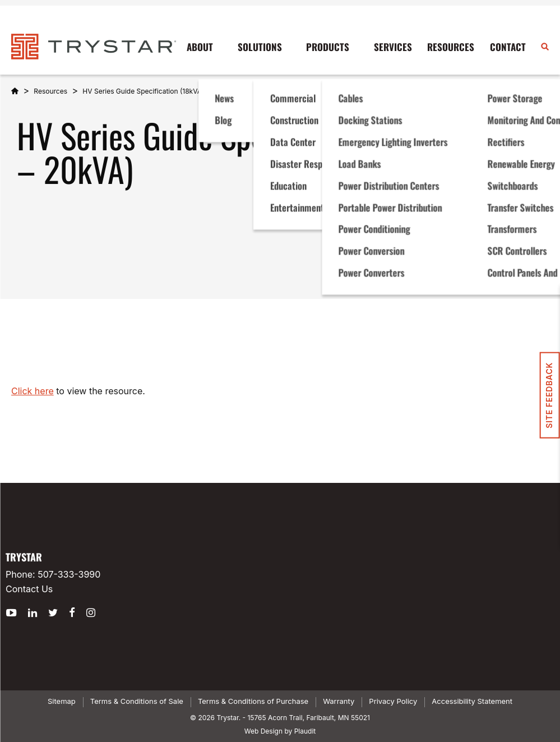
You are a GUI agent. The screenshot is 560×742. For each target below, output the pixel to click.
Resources (50, 91)
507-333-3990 (69, 574)
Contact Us (29, 589)
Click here (33, 391)
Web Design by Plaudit (280, 731)
